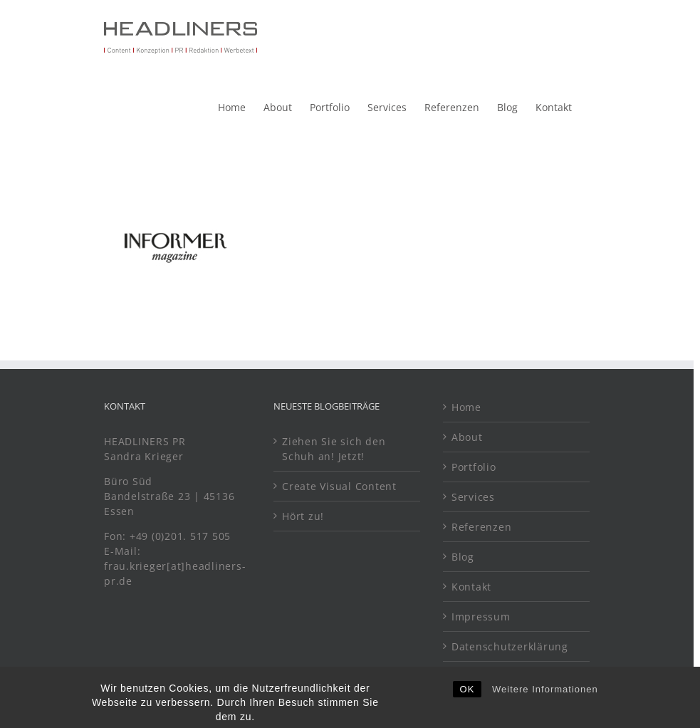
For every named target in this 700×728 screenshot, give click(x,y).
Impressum (481, 617)
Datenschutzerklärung (510, 646)
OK (467, 705)
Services (473, 497)
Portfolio (474, 467)
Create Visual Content (339, 486)
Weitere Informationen (545, 705)
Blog (463, 557)
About (467, 437)
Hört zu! (303, 516)
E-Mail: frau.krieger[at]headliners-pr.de (175, 566)
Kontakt (471, 587)
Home (466, 407)
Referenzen (482, 527)
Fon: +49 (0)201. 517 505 (169, 536)
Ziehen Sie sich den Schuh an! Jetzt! (334, 449)
